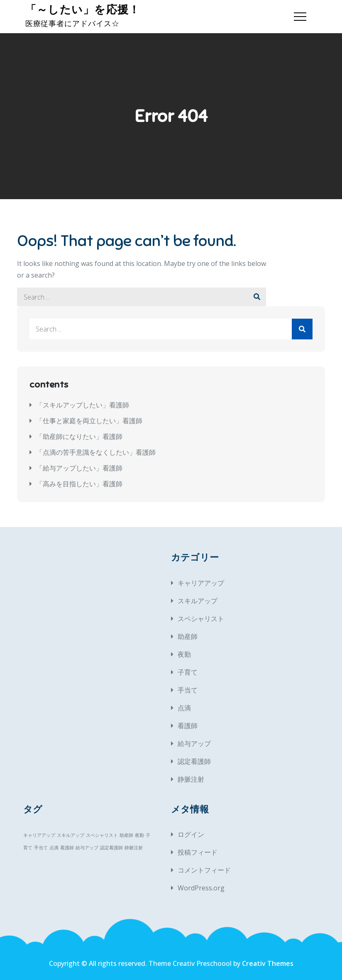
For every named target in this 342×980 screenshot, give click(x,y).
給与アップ (194, 744)
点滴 (184, 708)
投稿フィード (198, 852)
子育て (188, 672)
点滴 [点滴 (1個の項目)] (54, 848)
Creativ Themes (268, 963)
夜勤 (184, 654)
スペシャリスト (201, 619)
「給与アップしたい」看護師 (79, 468)
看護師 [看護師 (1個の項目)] (67, 848)
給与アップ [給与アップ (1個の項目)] (87, 848)
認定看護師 (194, 761)
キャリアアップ (201, 583)
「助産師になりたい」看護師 (79, 436)
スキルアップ (198, 601)
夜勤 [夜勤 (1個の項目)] (139, 835)
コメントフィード (204, 870)
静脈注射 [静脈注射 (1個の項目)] (134, 848)
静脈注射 (191, 779)
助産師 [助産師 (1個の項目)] (126, 835)
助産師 (188, 636)
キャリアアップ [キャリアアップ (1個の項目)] (39, 835)
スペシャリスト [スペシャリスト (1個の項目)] (102, 835)
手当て (188, 690)
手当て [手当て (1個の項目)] (41, 848)
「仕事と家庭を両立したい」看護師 (89, 421)
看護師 (188, 726)
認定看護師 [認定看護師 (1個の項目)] (111, 848)
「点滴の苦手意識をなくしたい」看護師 (96, 452)
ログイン (191, 834)
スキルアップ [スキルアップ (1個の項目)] (71, 835)
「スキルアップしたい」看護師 (83, 405)
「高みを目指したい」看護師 (79, 484)
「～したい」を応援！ (82, 10)
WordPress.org (201, 888)
